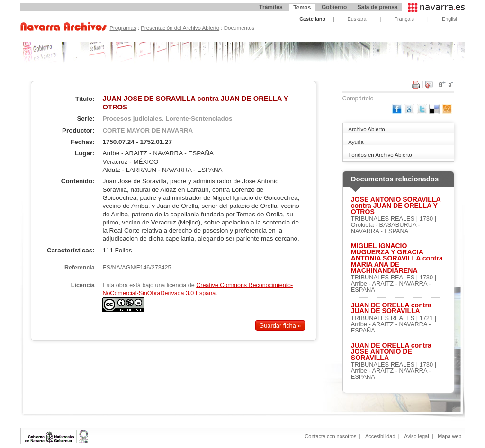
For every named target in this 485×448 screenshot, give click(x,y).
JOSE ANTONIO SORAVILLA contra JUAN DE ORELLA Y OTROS (396, 206)
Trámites (271, 7)
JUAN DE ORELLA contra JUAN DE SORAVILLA (391, 308)
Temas (302, 8)
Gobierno (334, 7)
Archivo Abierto (366, 129)
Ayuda (356, 142)
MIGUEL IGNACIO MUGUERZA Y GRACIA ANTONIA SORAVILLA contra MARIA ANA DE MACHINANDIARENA (397, 258)
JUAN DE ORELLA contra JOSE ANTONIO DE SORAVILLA (391, 351)
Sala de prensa (378, 7)
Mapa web (449, 436)
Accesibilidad (380, 436)
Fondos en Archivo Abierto (380, 155)
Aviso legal (416, 436)
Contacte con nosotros (331, 436)
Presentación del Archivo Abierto (180, 28)
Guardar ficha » (280, 326)
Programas (123, 28)
